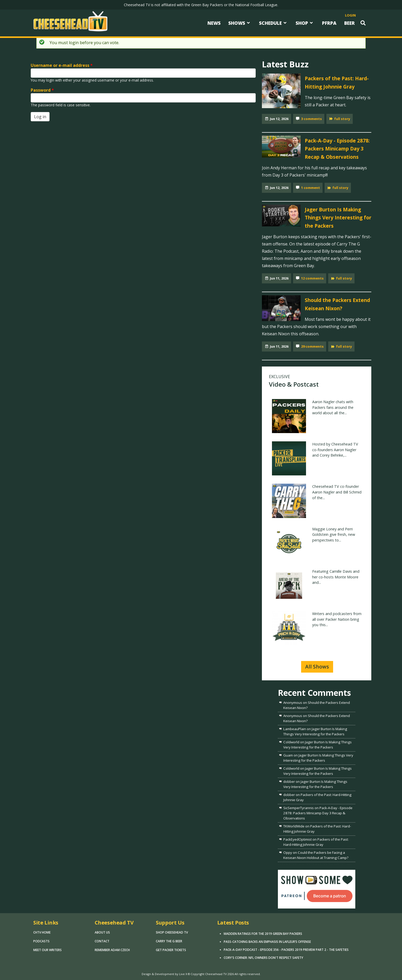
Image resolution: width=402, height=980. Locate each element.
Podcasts (41, 941)
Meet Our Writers (47, 950)
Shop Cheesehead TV (172, 932)
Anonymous (293, 703)
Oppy (288, 852)
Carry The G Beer (169, 941)
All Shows (317, 667)
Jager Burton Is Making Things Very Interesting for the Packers (338, 218)
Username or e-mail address (62, 65)
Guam (288, 755)
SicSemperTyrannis (299, 808)
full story (342, 119)
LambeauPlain (295, 729)
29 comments (312, 346)
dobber (289, 782)
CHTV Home (42, 932)
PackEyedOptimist (298, 839)
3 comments (311, 119)
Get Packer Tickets (171, 950)
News (214, 23)
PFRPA (329, 23)
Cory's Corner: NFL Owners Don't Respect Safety (263, 958)
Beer (349, 23)
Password (42, 90)
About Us (102, 932)
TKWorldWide (294, 826)
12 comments (312, 278)
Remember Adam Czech (112, 950)
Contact (102, 941)
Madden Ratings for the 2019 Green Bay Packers (263, 934)
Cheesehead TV (216, 974)
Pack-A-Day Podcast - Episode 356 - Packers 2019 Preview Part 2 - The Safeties (286, 950)
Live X (183, 974)
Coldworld (291, 742)
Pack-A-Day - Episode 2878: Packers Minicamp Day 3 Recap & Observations (337, 149)
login (350, 15)
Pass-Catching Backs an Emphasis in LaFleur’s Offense (267, 942)
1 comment (311, 188)
